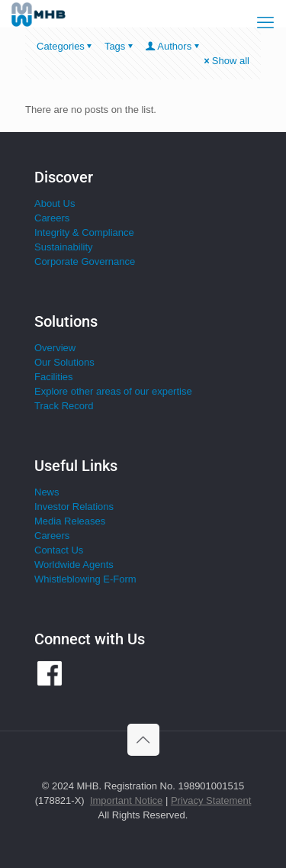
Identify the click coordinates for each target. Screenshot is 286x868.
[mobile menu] (265, 23)
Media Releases (70, 521)
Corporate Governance (85, 261)
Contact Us (59, 550)
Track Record (64, 406)
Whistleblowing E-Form (85, 579)
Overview (55, 348)
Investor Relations (74, 507)
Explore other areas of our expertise (113, 391)
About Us (55, 203)
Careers (52, 218)
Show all (226, 61)
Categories (66, 46)
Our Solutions (64, 362)
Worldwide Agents (74, 565)
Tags (120, 46)
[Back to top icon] (143, 740)
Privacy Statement (211, 800)
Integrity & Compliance (84, 232)
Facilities (54, 377)
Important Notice (126, 800)
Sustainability (64, 247)
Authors (173, 46)
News (47, 492)
